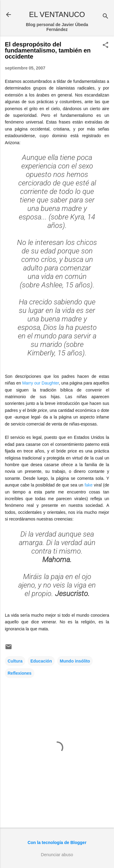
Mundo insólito (75, 661)
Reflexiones (20, 673)
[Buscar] (105, 17)
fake (88, 485)
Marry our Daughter (41, 383)
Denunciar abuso (57, 855)
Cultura (15, 661)
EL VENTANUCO (57, 14)
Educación (41, 661)
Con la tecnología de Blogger (57, 843)
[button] (105, 45)
